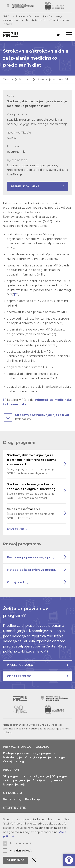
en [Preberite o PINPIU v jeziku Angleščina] (58, 35)
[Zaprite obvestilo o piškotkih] (34, 860)
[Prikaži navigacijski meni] (69, 35)
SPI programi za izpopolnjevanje (26, 776)
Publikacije (33, 799)
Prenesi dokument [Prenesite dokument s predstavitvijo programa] (25, 186)
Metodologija (12, 757)
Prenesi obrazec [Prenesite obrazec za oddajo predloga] (20, 665)
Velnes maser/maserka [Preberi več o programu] (32, 514)
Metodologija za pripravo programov (34, 570)
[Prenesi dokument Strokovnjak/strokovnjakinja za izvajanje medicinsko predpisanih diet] (38, 417)
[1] (16, 294)
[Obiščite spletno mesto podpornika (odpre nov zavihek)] (20, 6)
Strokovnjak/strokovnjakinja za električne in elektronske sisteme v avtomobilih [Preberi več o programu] (32, 464)
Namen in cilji (13, 799)
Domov (8, 79)
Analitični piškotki (21, 850)
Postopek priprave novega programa (34, 557)
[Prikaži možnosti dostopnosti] (69, 860)
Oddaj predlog (18, 582)
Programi (25, 79)
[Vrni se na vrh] (20, 698)
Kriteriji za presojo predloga (45, 757)
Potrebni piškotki (21, 843)
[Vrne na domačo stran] (10, 35)
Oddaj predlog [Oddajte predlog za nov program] (19, 676)
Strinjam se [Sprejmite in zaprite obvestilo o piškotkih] (16, 860)
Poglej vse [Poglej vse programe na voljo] (15, 529)
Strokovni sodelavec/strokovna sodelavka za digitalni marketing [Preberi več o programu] (32, 491)
